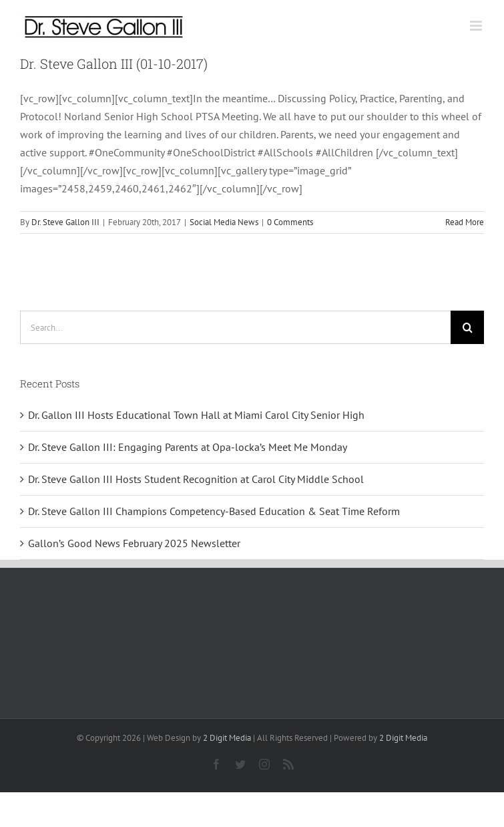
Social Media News (224, 222)
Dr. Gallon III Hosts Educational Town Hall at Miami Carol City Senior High (196, 415)
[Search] (467, 327)
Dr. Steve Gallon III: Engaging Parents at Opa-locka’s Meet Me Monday (188, 447)
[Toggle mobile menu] (477, 26)
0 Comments (290, 222)
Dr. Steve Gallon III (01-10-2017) (114, 63)
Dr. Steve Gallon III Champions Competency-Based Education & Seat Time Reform (214, 511)
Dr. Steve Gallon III (65, 222)
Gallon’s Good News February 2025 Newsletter (134, 543)
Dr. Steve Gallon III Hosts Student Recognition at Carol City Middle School (196, 479)
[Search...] (235, 327)
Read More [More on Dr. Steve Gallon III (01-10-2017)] (465, 222)
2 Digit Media (227, 738)
